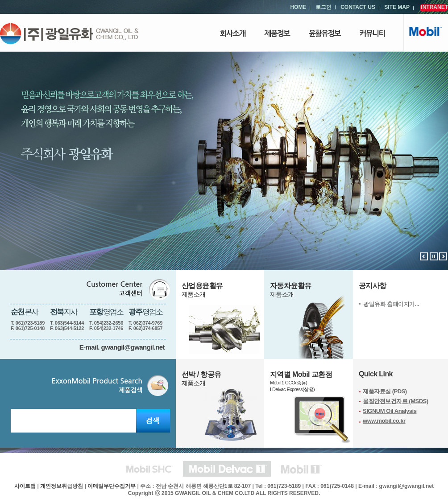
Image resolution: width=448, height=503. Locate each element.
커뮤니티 (372, 34)
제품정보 (277, 34)
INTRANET (434, 7)
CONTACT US (358, 7)
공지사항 (373, 286)
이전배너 (424, 256)
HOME (298, 7)
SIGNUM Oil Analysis (390, 411)
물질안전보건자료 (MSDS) (396, 401)
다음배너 (443, 256)
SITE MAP (397, 7)
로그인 (324, 7)
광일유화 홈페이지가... (391, 304)
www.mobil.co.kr (384, 421)
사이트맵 (25, 486)
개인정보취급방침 (62, 486)
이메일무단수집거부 (112, 486)
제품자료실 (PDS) (385, 391)
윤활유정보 (325, 34)
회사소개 (233, 34)
